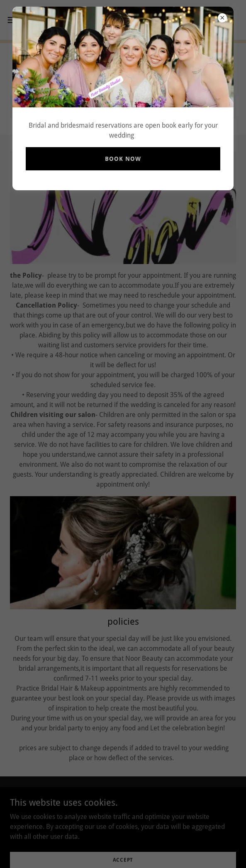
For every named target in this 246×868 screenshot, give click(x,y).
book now (123, 159)
